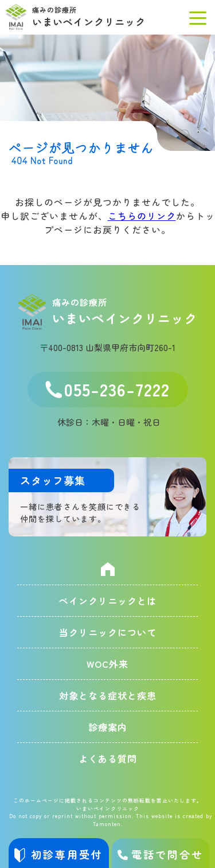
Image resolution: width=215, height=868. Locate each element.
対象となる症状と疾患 (108, 695)
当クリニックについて (108, 632)
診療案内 (108, 727)
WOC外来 (107, 664)
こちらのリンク (142, 216)
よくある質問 (108, 758)
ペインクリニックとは (108, 601)
